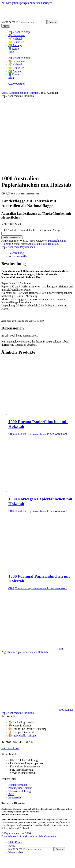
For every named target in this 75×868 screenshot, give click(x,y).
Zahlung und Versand (20, 717)
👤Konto (14, 49)
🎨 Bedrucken (16, 35)
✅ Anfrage (15, 45)
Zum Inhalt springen (41, 3)
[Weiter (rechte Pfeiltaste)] (6, 859)
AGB (11, 724)
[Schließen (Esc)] (13, 856)
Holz (44, 173)
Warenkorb (16, 782)
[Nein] (63, 866)
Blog (11, 52)
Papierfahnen (28, 176)
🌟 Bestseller (16, 42)
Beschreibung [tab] (16, 182)
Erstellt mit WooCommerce (41, 766)
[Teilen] (10, 856)
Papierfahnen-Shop (19, 32)
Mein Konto (15, 772)
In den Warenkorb (12, 167)
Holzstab (53, 173)
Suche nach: (8, 22)
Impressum (15, 727)
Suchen (53, 22)
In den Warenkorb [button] (57, 363)
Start (4, 93)
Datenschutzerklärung (14, 766)
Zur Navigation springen (15, 3)
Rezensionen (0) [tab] (17, 185)
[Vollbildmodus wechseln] (6, 856)
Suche (12, 775)
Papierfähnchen (10, 176)
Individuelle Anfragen (25, 665)
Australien (34, 173)
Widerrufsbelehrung (20, 720)
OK (59, 865)
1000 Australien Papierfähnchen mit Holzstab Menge (31, 159)
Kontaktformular (18, 714)
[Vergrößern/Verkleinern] (3, 856)
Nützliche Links (10, 678)
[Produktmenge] (17, 163)
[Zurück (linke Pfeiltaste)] (3, 859)
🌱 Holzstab (15, 39)
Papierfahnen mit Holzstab (24, 93)
